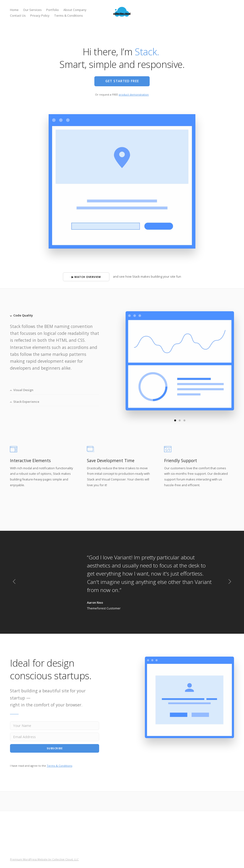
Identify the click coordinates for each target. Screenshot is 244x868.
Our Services (32, 10)
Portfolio (53, 10)
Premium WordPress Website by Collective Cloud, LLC (44, 859)
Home (14, 10)
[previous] (14, 582)
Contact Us (18, 15)
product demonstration (134, 94)
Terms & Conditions (69, 15)
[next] (230, 582)
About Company (75, 10)
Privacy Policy (40, 15)
